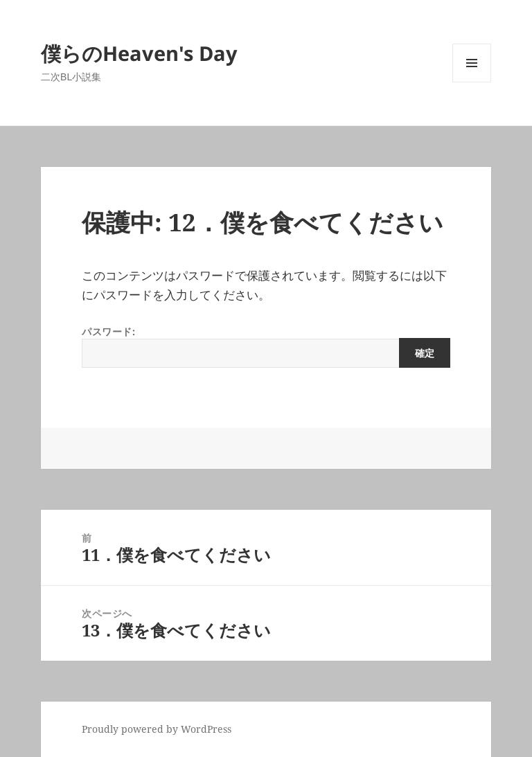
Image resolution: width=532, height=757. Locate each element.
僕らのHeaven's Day (139, 53)
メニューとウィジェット (472, 82)
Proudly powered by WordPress (157, 729)
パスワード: (266, 346)
